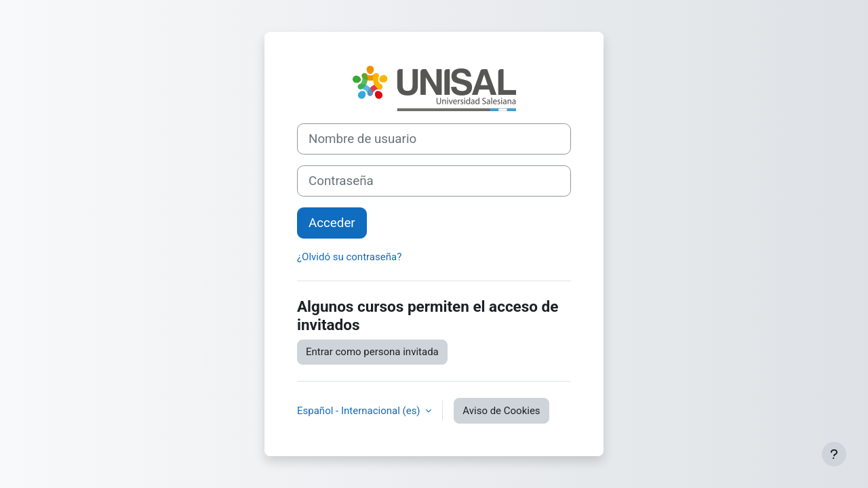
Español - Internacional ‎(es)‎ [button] (360, 411)
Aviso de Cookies (501, 411)
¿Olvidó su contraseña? (349, 257)
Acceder (332, 223)
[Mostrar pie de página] (834, 454)
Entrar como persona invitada (372, 352)
